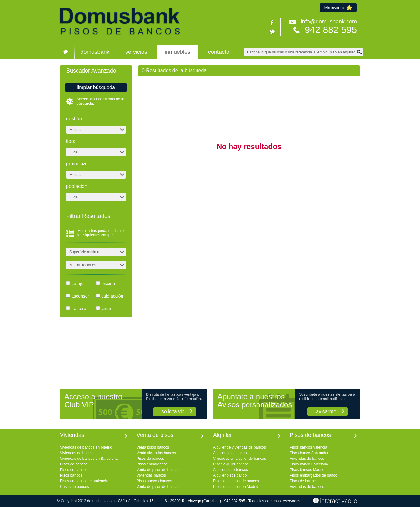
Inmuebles (177, 52)
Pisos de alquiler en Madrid (236, 487)
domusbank (95, 52)
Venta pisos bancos (153, 447)
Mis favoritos (338, 8)
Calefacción (112, 296)
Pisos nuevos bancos (154, 481)
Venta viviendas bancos (156, 453)
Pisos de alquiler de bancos (236, 481)
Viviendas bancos (151, 475)
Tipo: (71, 141)
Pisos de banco (73, 470)
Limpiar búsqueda (96, 87)
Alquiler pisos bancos (231, 453)
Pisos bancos (71, 475)
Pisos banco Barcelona (309, 464)
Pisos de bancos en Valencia (84, 481)
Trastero (79, 309)
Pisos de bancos (74, 464)
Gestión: (75, 119)
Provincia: (77, 164)
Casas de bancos (75, 487)
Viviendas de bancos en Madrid (86, 447)
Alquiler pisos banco (230, 475)
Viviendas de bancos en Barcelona (89, 459)
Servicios (136, 52)
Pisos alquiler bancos (231, 464)
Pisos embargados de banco (313, 475)
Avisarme (326, 412)
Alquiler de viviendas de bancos (240, 447)
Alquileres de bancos (230, 470)
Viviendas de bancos (77, 453)
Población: (77, 186)
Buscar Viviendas (360, 52)
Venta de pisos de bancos (158, 470)
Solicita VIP (173, 412)
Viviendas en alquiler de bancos (240, 459)
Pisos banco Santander (309, 453)
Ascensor (80, 296)
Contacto (219, 52)
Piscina (108, 284)
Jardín (107, 309)
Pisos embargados (152, 464)
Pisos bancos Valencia (308, 447)
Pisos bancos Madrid (307, 470)
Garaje (77, 284)
